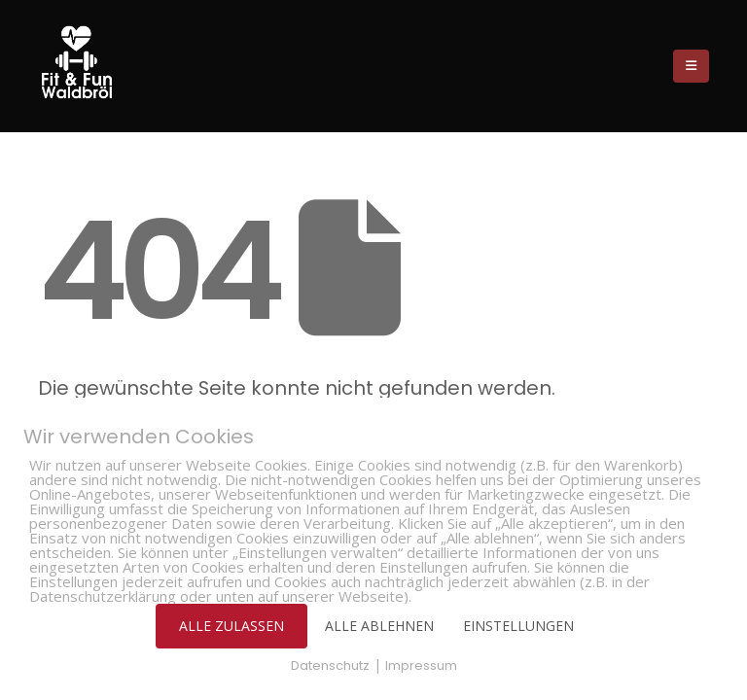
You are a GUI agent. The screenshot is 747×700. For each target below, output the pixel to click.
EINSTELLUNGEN (518, 626)
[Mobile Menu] (691, 66)
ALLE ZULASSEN (231, 626)
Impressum (421, 665)
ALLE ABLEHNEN (379, 626)
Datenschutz (330, 665)
